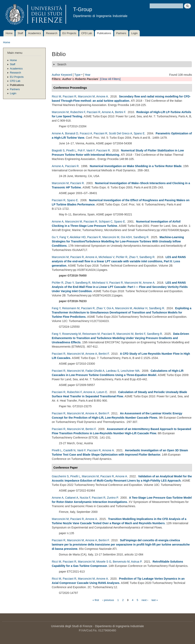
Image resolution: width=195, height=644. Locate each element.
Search (62, 64)
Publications (104, 33)
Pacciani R (70, 96)
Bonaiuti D (72, 133)
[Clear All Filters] (110, 79)
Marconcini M (86, 96)
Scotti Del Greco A (120, 133)
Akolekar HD (78, 237)
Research (52, 33)
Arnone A (102, 96)
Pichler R (122, 257)
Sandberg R (141, 237)
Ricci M (56, 96)
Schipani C (106, 222)
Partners (121, 33)
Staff (20, 33)
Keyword (66, 75)
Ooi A (110, 308)
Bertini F (120, 112)
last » (155, 600)
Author (56, 75)
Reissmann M (71, 308)
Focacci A (86, 133)
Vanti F (91, 150)
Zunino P (113, 498)
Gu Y (55, 237)
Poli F (81, 150)
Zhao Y (133, 257)
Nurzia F (85, 498)
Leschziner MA (130, 371)
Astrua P (136, 562)
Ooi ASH (126, 237)
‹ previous (108, 600)
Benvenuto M (121, 562)
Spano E (139, 133)
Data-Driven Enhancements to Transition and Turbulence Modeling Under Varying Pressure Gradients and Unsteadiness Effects (120, 338)
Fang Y (64, 237)
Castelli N (69, 450)
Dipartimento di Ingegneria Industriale (119, 626)
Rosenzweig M (71, 334)
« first (96, 600)
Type (77, 75)
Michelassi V (106, 257)
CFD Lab (87, 33)
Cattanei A (72, 498)
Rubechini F (78, 112)
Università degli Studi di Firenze (72, 626)
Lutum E (102, 392)
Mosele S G (104, 562)
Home (9, 33)
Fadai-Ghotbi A (95, 371)
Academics (35, 33)
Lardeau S (113, 371)
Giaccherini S (60, 476)
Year (88, 75)
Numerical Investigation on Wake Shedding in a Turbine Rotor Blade (136, 166)
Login (134, 33)
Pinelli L (71, 150)
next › (145, 600)
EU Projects (69, 33)
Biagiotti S (58, 150)
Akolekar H (140, 308)
